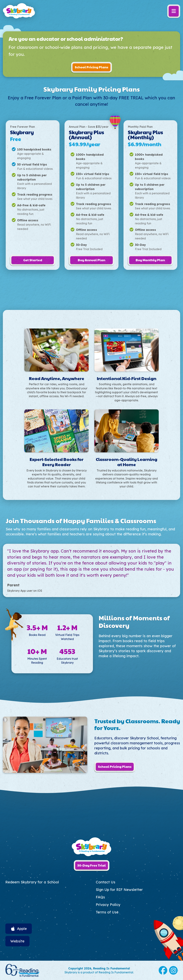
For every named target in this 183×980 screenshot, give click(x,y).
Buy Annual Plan (91, 260)
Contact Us (106, 882)
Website (17, 941)
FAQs (100, 897)
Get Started (33, 260)
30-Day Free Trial (92, 865)
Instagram (173, 970)
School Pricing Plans (91, 67)
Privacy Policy (108, 905)
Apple (22, 929)
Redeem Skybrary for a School (32, 882)
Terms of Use (107, 912)
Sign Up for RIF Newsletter (119, 890)
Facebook (163, 970)
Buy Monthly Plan (150, 260)
